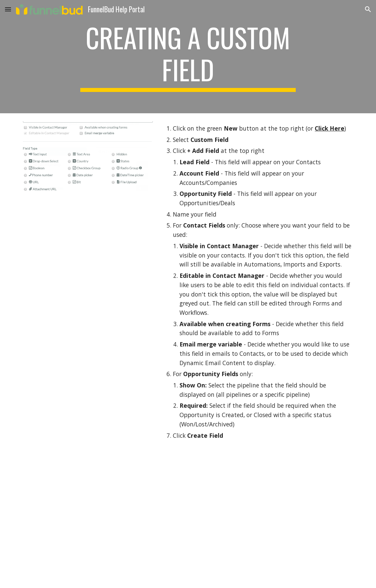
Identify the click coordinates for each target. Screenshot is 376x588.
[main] (188, 57)
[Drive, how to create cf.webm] (188, 519)
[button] (8, 9)
